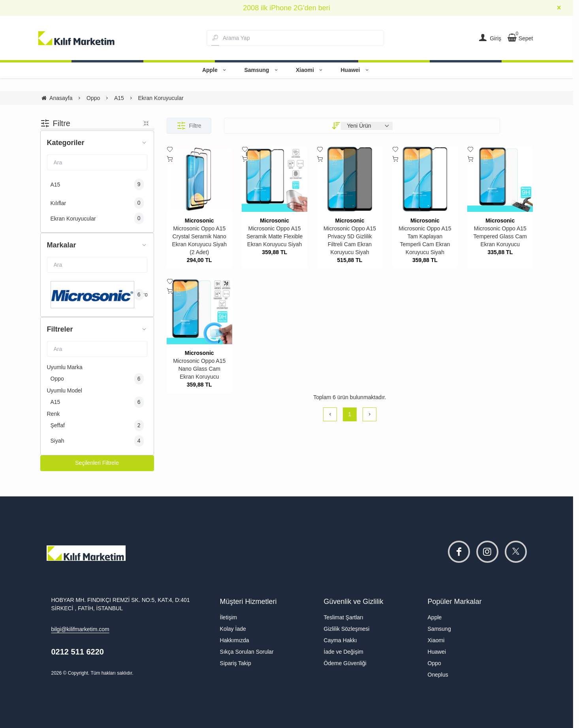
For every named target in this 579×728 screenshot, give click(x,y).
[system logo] (77, 38)
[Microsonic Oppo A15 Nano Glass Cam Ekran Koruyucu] (199, 311)
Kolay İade (233, 629)
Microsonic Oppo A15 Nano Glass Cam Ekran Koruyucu (199, 369)
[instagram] (487, 552)
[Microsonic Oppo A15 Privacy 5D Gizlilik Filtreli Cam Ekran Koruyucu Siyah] (350, 179)
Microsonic (199, 221)
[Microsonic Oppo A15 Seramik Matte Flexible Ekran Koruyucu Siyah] (274, 179)
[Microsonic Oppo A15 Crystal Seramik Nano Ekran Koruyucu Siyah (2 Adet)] (199, 179)
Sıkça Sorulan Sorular (247, 652)
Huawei (356, 70)
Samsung (262, 70)
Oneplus (438, 675)
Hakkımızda (235, 640)
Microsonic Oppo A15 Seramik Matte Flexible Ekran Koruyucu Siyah (274, 236)
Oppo (434, 663)
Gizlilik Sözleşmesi (347, 629)
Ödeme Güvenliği (345, 663)
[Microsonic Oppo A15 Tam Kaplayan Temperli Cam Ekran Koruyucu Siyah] (425, 179)
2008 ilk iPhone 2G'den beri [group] (287, 8)
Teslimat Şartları (344, 617)
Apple (215, 70)
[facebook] (459, 552)
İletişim (229, 617)
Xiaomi (310, 70)
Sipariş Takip (236, 663)
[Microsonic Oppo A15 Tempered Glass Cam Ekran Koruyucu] (500, 179)
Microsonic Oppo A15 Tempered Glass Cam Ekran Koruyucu (500, 236)
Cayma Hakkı (340, 640)
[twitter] (516, 552)
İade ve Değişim (344, 652)
